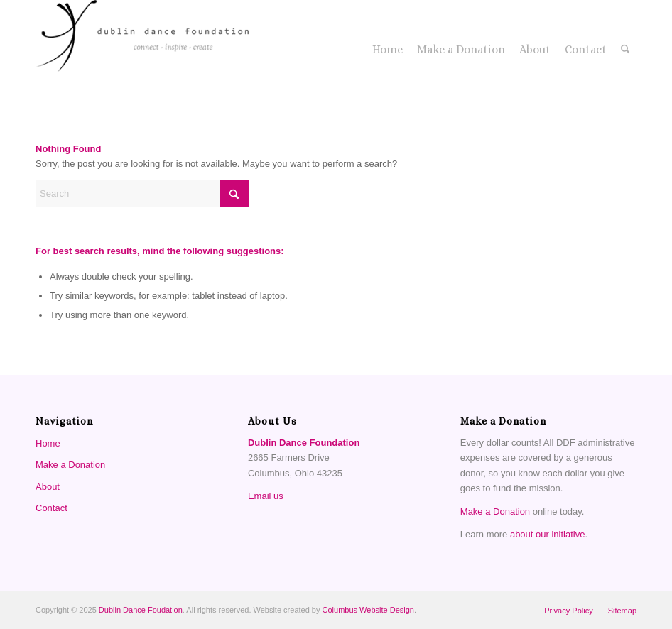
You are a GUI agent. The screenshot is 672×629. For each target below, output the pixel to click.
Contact (52, 508)
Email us (266, 496)
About (48, 487)
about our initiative (548, 534)
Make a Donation (70, 465)
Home (48, 443)
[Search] (625, 50)
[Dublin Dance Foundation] (142, 50)
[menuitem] (388, 50)
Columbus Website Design (368, 610)
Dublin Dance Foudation (141, 610)
